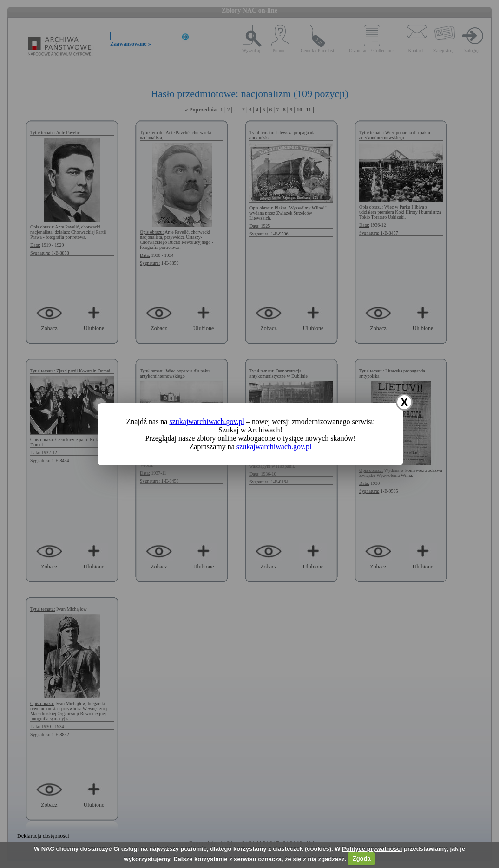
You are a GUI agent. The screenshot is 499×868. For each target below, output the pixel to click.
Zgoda (362, 858)
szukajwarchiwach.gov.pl (207, 421)
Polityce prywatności (372, 849)
